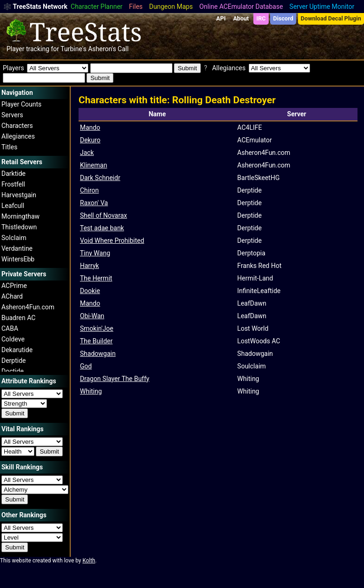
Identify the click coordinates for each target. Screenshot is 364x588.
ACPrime (14, 286)
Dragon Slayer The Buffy (115, 379)
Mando (90, 127)
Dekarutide (17, 350)
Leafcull (13, 206)
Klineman (93, 165)
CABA (10, 328)
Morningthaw (20, 216)
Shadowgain (98, 354)
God (86, 366)
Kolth (89, 561)
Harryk (89, 266)
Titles (9, 147)
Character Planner (97, 7)
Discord (283, 18)
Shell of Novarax (103, 215)
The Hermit (96, 278)
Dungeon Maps (171, 7)
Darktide (13, 174)
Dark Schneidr (100, 178)
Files (136, 7)
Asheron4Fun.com (28, 307)
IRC (261, 18)
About (241, 18)
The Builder (96, 341)
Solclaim (14, 238)
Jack (87, 153)
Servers (12, 115)
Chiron (89, 190)
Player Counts (21, 104)
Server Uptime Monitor (322, 7)
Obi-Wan (92, 316)
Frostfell (13, 184)
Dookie (90, 291)
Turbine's (73, 49)
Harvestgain (19, 195)
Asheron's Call (108, 49)
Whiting (91, 391)
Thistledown (19, 227)
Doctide (13, 371)
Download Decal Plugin (331, 18)
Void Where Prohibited (112, 241)
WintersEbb (18, 259)
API (221, 18)
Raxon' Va (94, 203)
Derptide (14, 361)
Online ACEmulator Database (241, 7)
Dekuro (90, 140)
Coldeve (13, 339)
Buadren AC (18, 318)
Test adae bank (102, 228)
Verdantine (17, 248)
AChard (12, 296)
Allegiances (18, 136)
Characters (17, 126)
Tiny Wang (95, 253)
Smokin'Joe (97, 328)
